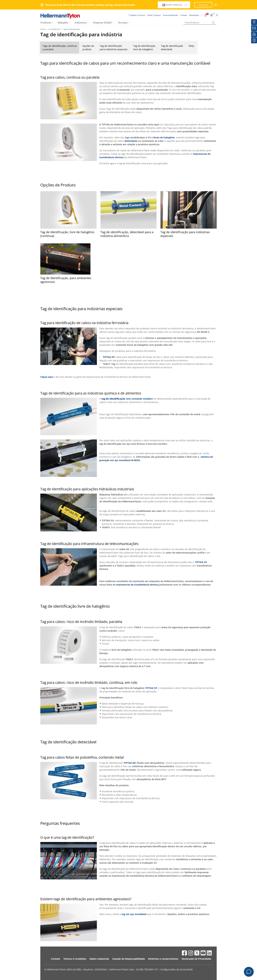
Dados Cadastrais (99, 959)
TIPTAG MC (130, 763)
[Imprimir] (254, 34)
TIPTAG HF (109, 357)
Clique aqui (47, 377)
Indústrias (81, 22)
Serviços (123, 22)
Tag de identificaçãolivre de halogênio (144, 48)
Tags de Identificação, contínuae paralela (60, 48)
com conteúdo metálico (139, 399)
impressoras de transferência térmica (137, 585)
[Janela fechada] (216, 5)
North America (174, 5)
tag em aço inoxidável (134, 914)
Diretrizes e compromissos (163, 959)
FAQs (191, 46)
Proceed (203, 5)
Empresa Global (102, 22)
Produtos (46, 22)
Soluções (63, 22)
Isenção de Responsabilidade (129, 959)
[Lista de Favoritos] (254, 40)
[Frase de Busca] (200, 23)
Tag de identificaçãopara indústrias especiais (114, 48)
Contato (56, 959)
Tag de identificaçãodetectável (172, 48)
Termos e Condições (75, 959)
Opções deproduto (88, 48)
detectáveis (131, 141)
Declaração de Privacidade (196, 959)
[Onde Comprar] (254, 22)
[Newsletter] (254, 28)
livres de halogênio (164, 137)
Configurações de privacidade (176, 969)
